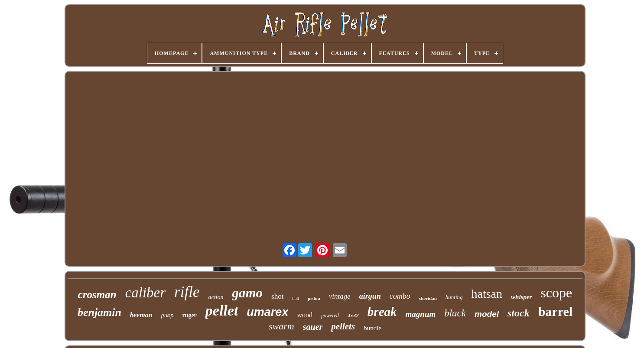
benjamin (99, 312)
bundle (372, 328)
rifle (187, 292)
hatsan (487, 294)
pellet (222, 311)
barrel (555, 311)
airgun (370, 296)
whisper (521, 297)
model (487, 314)
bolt (296, 298)
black (455, 313)
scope (556, 293)
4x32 (353, 315)
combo (400, 296)
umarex (267, 312)
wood (305, 315)
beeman (141, 315)
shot (277, 296)
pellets (343, 326)
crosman (97, 295)
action (216, 297)
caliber (145, 293)
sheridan (428, 298)
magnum (421, 314)
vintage (340, 296)
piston (314, 298)
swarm (281, 326)
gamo (247, 293)
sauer (313, 327)
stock (519, 313)
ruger (189, 315)
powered (330, 316)
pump (168, 316)
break (382, 312)
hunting (454, 297)
